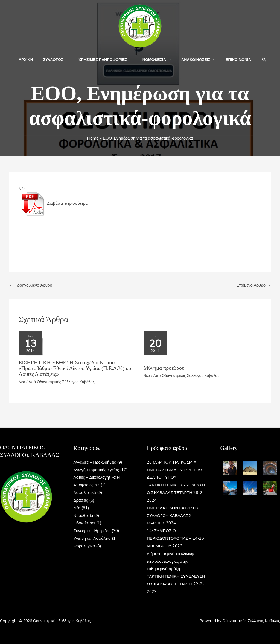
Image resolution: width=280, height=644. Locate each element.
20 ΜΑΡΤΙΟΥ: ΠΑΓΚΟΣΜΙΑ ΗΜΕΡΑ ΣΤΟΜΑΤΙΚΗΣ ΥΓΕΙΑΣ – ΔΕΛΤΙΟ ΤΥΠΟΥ (175, 469)
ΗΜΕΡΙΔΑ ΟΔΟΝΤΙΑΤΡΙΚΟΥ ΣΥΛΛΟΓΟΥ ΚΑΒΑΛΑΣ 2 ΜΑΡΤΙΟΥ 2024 (173, 515)
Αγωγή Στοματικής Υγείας (97, 469)
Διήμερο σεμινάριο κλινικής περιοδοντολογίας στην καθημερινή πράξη (171, 561)
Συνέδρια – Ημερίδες (92, 530)
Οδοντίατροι (84, 522)
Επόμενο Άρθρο (253, 285)
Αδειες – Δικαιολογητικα (95, 477)
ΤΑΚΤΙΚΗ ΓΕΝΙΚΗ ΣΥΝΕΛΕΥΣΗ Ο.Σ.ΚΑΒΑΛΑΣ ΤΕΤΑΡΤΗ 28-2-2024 (176, 492)
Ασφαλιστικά (85, 492)
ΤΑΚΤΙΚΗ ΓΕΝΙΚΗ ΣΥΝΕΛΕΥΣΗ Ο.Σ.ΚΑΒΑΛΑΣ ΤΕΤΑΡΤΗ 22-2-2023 (176, 583)
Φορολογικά (84, 545)
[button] (70, 60)
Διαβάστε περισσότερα (54, 203)
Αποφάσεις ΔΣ (87, 484)
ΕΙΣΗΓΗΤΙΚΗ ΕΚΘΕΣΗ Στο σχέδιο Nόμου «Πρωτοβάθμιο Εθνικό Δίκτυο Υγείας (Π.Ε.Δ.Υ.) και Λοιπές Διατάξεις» (76, 368)
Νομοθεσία (83, 515)
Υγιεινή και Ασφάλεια (92, 538)
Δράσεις (81, 500)
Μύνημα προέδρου (164, 368)
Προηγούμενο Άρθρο (31, 285)
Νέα (22, 189)
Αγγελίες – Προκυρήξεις (95, 461)
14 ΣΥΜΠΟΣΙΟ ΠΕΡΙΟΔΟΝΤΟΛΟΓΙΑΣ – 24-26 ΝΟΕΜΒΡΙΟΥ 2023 (176, 538)
